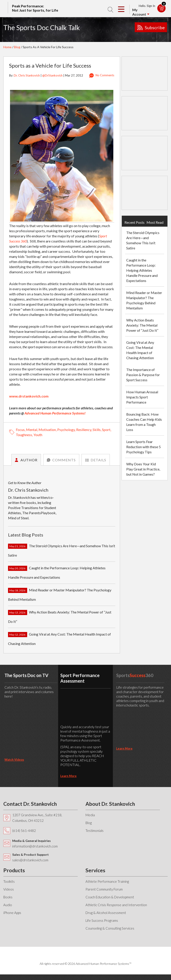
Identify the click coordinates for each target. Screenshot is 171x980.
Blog (17, 47)
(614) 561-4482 (24, 831)
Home (7, 47)
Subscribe (155, 27)
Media (90, 815)
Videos (9, 889)
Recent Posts (134, 222)
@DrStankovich (52, 75)
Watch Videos (14, 760)
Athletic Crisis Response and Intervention (116, 905)
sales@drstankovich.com (30, 860)
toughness (24, 435)
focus (20, 430)
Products (14, 870)
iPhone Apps (12, 913)
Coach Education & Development (110, 897)
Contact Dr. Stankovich (30, 804)
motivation (47, 430)
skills (97, 430)
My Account (139, 12)
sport (106, 430)
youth (38, 435)
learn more (68, 776)
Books (8, 897)
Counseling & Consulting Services (110, 928)
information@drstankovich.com (35, 846)
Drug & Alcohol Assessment (106, 913)
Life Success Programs (102, 920)
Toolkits (9, 881)
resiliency (84, 430)
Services (95, 870)
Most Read (155, 222)
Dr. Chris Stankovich (27, 75)
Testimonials (95, 831)
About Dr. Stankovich (110, 804)
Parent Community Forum (104, 889)
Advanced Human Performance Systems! (55, 413)
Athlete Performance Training (107, 881)
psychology (66, 430)
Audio (8, 905)
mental (32, 430)
